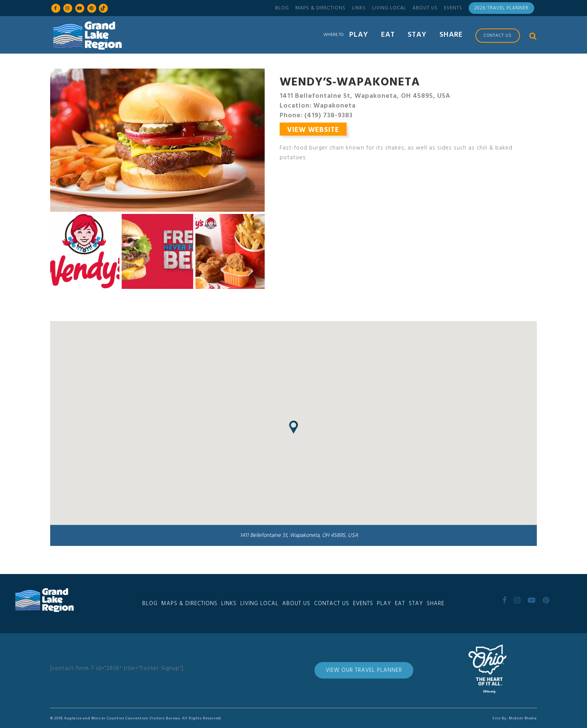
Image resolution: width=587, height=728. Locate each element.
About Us (425, 8)
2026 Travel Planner (501, 8)
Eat (400, 604)
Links (359, 8)
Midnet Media (523, 718)
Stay (416, 604)
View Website (313, 130)
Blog (282, 8)
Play (384, 604)
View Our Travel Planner (364, 670)
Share (436, 604)
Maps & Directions (320, 8)
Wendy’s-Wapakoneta (350, 82)
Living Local (389, 8)
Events (453, 8)
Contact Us (332, 604)
